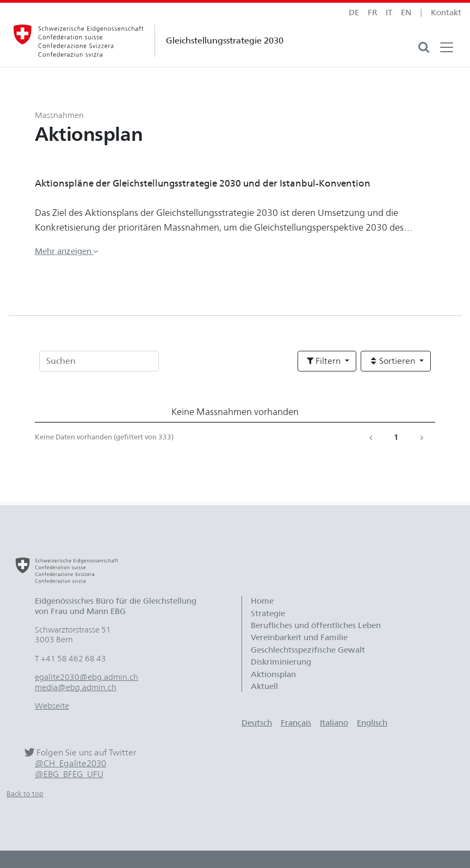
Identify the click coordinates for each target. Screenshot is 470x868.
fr (372, 13)
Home (262, 601)
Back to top (25, 794)
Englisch (372, 723)
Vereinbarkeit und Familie (299, 637)
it (389, 13)
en (406, 13)
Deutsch (257, 723)
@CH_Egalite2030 (70, 763)
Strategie (268, 613)
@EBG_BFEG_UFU (69, 774)
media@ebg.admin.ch (76, 687)
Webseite (52, 706)
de (354, 13)
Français (296, 723)
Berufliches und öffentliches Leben (316, 625)
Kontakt (446, 13)
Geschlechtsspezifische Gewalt (308, 650)
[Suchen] (99, 361)
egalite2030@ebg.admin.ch (86, 677)
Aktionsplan (273, 674)
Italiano (334, 723)
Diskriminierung (281, 662)
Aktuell (264, 686)
